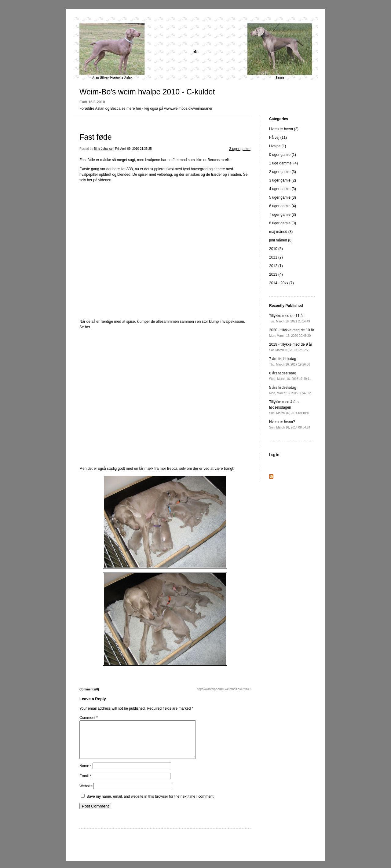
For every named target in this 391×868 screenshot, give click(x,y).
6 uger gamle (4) (283, 206)
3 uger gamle (240, 149)
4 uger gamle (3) (283, 189)
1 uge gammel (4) (283, 163)
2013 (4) (276, 274)
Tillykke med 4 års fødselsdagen (290, 407)
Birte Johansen (104, 149)
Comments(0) (89, 689)
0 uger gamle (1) (283, 155)
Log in (274, 455)
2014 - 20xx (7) (281, 283)
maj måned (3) (281, 232)
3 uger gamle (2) (283, 180)
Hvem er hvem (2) (284, 129)
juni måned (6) (281, 240)
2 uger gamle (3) (283, 172)
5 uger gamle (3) (283, 197)
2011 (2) (276, 257)
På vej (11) (278, 138)
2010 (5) (276, 249)
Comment (89, 718)
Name (86, 773)
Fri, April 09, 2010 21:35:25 (133, 149)
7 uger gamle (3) (283, 215)
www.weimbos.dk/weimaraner (188, 108)
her (139, 108)
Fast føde (96, 137)
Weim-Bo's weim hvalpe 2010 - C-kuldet (147, 92)
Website (86, 793)
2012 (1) (276, 266)
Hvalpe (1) (278, 146)
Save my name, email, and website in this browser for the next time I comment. (150, 804)
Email (85, 783)
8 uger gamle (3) (283, 223)
